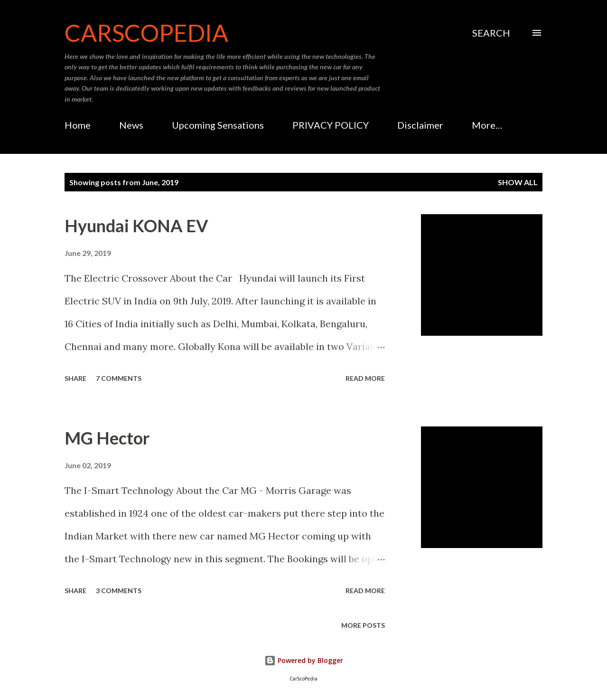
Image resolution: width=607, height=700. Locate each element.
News (131, 125)
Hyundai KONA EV (136, 226)
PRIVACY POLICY (331, 125)
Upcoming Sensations (218, 125)
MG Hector (107, 438)
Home (78, 125)
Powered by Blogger (304, 660)
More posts (363, 625)
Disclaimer (420, 125)
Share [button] (75, 378)
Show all (518, 182)
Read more (365, 378)
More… (487, 125)
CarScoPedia (146, 33)
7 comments (119, 378)
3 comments (119, 591)
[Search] (491, 33)
